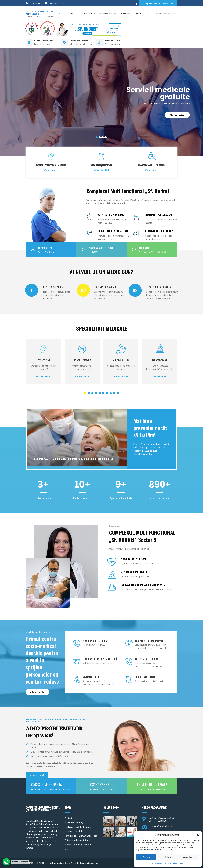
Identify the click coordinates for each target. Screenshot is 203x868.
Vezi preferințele (189, 857)
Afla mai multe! (177, 115)
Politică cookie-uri (157, 863)
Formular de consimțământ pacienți (81, 836)
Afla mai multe (37, 692)
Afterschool (125, 13)
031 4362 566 (35, 3)
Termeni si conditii (73, 831)
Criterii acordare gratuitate (77, 840)
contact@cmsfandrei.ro (58, 3)
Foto (147, 13)
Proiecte (138, 13)
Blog (67, 849)
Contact (68, 818)
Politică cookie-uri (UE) (75, 823)
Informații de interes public (164, 13)
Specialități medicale (108, 13)
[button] (198, 835)
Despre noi (73, 13)
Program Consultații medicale (78, 845)
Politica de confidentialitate (174, 863)
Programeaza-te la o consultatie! (158, 3)
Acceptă (146, 857)
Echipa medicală (88, 13)
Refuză (168, 857)
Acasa (62, 13)
